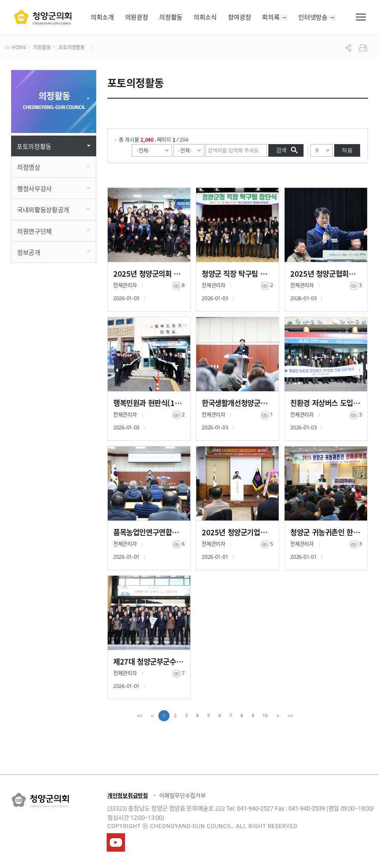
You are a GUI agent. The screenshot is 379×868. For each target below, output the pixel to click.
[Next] (278, 716)
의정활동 (42, 47)
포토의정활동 (72, 47)
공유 (349, 48)
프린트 (364, 48)
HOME (16, 47)
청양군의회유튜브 (116, 842)
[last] (291, 716)
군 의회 (43, 17)
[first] (140, 716)
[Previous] (152, 716)
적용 (347, 150)
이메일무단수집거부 (182, 795)
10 (265, 716)
